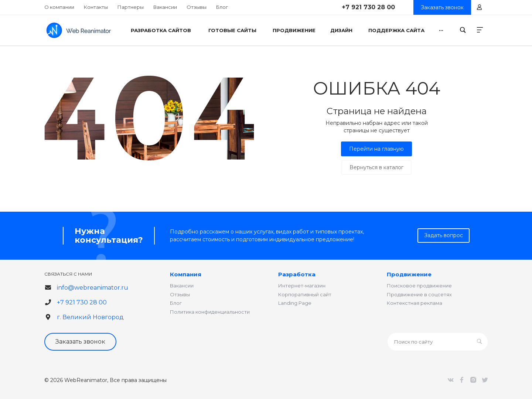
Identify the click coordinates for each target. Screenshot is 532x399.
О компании (59, 7)
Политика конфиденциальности (210, 312)
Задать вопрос (444, 235)
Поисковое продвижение (419, 286)
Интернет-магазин (302, 286)
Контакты (96, 7)
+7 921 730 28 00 (368, 7)
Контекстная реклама (415, 303)
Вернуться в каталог (376, 167)
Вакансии (165, 7)
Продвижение (409, 274)
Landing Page (295, 303)
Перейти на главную (376, 149)
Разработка (297, 274)
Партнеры (131, 7)
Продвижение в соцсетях (419, 294)
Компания (186, 274)
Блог (222, 7)
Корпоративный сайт (305, 294)
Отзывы (197, 7)
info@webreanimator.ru (93, 288)
